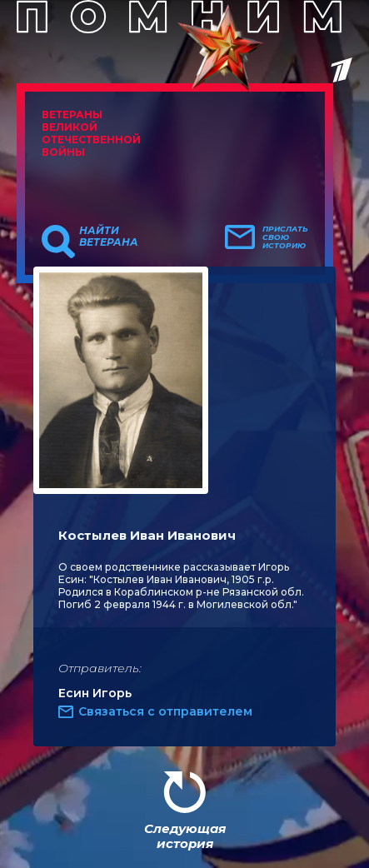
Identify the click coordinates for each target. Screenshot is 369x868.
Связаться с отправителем (165, 711)
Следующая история (185, 836)
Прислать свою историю (285, 237)
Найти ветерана (109, 237)
